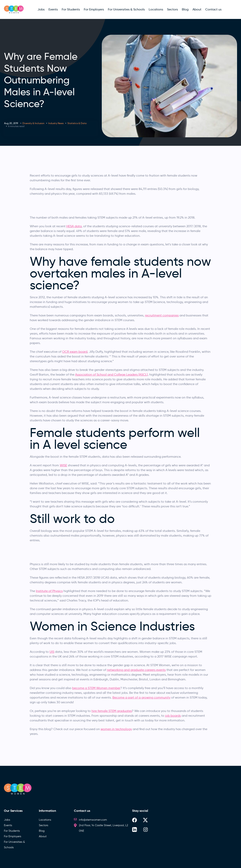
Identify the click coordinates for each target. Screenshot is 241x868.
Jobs (7, 820)
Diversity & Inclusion (33, 123)
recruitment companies (162, 315)
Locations (45, 820)
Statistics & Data (77, 123)
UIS (52, 652)
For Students (12, 831)
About (43, 836)
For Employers (13, 836)
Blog (42, 831)
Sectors (43, 825)
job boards (173, 716)
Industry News (56, 123)
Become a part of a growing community (141, 697)
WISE (63, 465)
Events (8, 825)
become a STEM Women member (96, 688)
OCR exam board (75, 352)
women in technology (116, 729)
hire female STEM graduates (112, 711)
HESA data (74, 226)
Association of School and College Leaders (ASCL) (111, 375)
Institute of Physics (49, 591)
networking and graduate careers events (136, 670)
